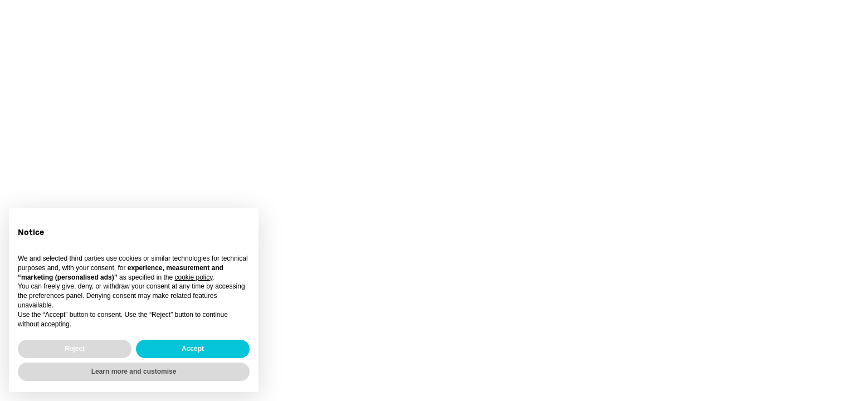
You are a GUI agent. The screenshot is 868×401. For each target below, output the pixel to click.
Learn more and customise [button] (134, 371)
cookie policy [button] (193, 277)
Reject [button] (75, 349)
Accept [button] (193, 349)
